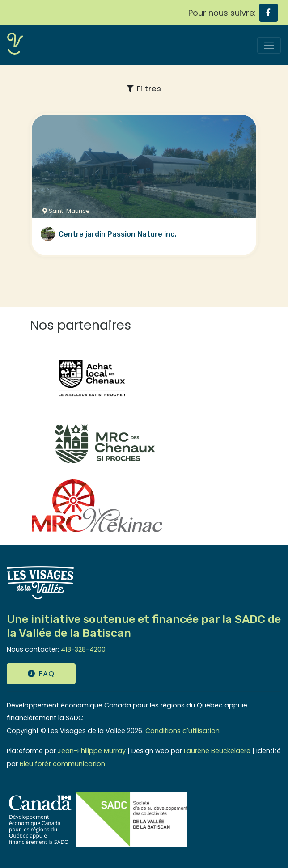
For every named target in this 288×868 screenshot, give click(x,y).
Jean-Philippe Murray (92, 751)
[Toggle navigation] (269, 45)
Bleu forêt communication (62, 764)
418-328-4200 (83, 649)
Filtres (144, 89)
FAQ (41, 674)
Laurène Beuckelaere (217, 751)
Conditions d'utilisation (182, 731)
